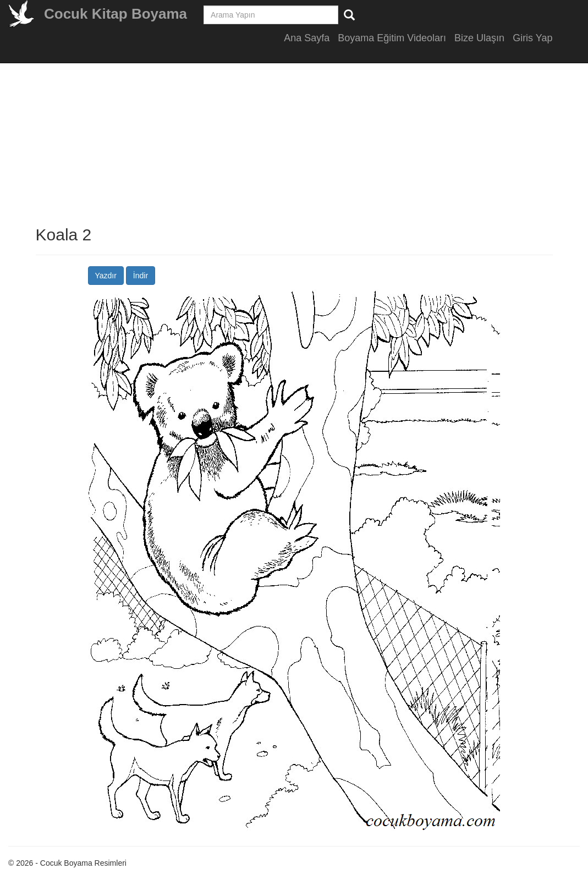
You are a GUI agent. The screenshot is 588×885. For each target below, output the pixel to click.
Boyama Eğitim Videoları (392, 38)
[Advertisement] (555, 220)
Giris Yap (532, 38)
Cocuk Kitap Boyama (116, 14)
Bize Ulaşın (479, 38)
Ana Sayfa (307, 38)
